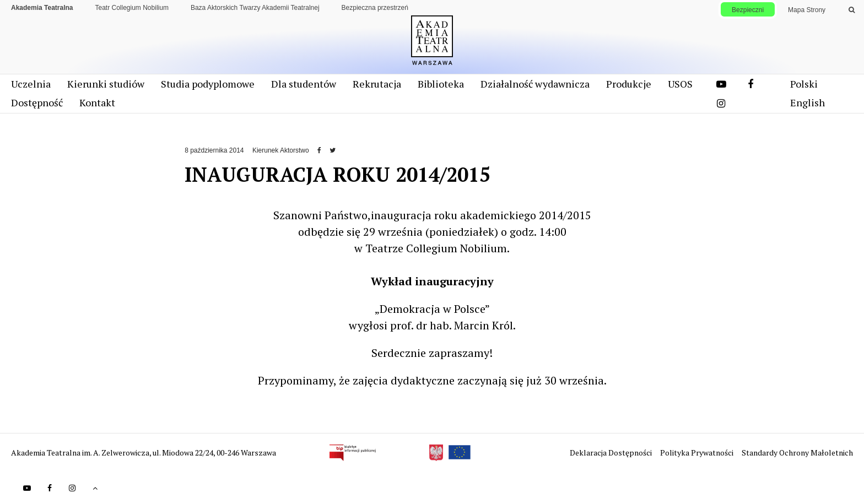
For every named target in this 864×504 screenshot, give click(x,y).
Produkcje (629, 84)
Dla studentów (304, 84)
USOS (680, 84)
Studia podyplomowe (208, 84)
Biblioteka (441, 84)
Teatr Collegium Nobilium (132, 8)
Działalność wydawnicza (535, 84)
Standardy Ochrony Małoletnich (797, 452)
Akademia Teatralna (42, 8)
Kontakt (97, 102)
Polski (804, 84)
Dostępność (37, 102)
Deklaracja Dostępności (612, 452)
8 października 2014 (214, 150)
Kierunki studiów (106, 84)
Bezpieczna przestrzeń (375, 8)
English (808, 102)
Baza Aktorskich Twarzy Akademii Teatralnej (255, 8)
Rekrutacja (377, 84)
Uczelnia (31, 84)
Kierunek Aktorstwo (281, 150)
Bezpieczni (748, 10)
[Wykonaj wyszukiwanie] (852, 10)
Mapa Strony (807, 10)
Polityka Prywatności (698, 452)
